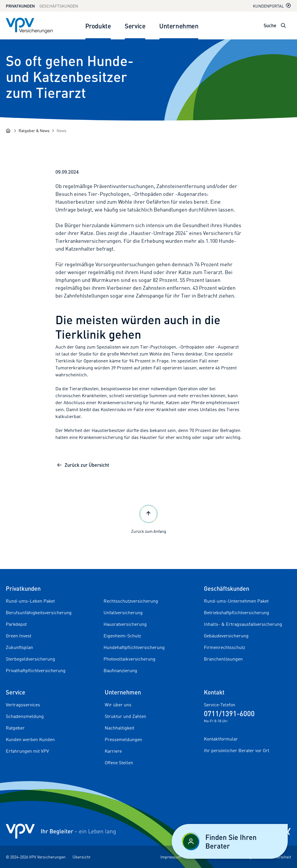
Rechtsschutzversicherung (131, 601)
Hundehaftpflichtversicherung (134, 647)
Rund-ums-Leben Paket (30, 601)
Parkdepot (16, 624)
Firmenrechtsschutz (224, 647)
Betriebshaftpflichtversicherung (237, 612)
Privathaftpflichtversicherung (36, 670)
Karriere (113, 751)
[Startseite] (8, 131)
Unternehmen (179, 26)
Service (135, 26)
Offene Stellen (119, 763)
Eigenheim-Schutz (122, 636)
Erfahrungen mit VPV (27, 751)
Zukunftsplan (19, 647)
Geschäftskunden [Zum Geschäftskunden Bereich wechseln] (59, 6)
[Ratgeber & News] (34, 131)
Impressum (171, 857)
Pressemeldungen (123, 739)
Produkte (98, 26)
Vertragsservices (23, 705)
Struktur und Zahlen (125, 716)
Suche (270, 25)
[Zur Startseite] (29, 25)
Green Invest (19, 636)
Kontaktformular (221, 739)
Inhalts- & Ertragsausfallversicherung (243, 624)
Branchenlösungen (223, 659)
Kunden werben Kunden (30, 739)
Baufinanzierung (120, 670)
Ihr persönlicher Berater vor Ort (237, 750)
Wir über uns (118, 705)
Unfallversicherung (123, 612)
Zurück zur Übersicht (83, 465)
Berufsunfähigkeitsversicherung (39, 612)
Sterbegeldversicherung (30, 659)
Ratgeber (15, 728)
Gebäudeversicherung (226, 636)
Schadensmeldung (25, 716)
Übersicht (82, 857)
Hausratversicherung (125, 624)
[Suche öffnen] (283, 25)
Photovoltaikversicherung (130, 659)
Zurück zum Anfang (149, 518)
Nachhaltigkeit (119, 728)
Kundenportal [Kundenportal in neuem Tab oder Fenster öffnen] (272, 6)
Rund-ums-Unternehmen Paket (236, 601)
